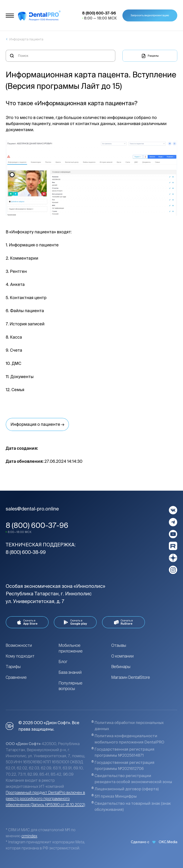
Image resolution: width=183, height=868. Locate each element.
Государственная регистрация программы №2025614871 (123, 752)
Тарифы (13, 667)
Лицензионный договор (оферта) (125, 789)
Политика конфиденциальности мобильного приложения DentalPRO (128, 739)
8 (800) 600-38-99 (26, 552)
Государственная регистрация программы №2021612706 (123, 765)
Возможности (19, 645)
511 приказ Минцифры (114, 796)
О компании (123, 656)
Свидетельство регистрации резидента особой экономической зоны (132, 779)
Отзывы (119, 645)
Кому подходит (20, 656)
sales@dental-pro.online (32, 509)
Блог (63, 662)
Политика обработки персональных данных (128, 726)
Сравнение (16, 677)
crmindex (29, 836)
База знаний (70, 672)
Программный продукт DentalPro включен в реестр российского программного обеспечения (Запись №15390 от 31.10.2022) (45, 798)
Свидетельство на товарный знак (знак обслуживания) (131, 806)
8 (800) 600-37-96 (37, 525)
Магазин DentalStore (131, 677)
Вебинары (121, 667)
